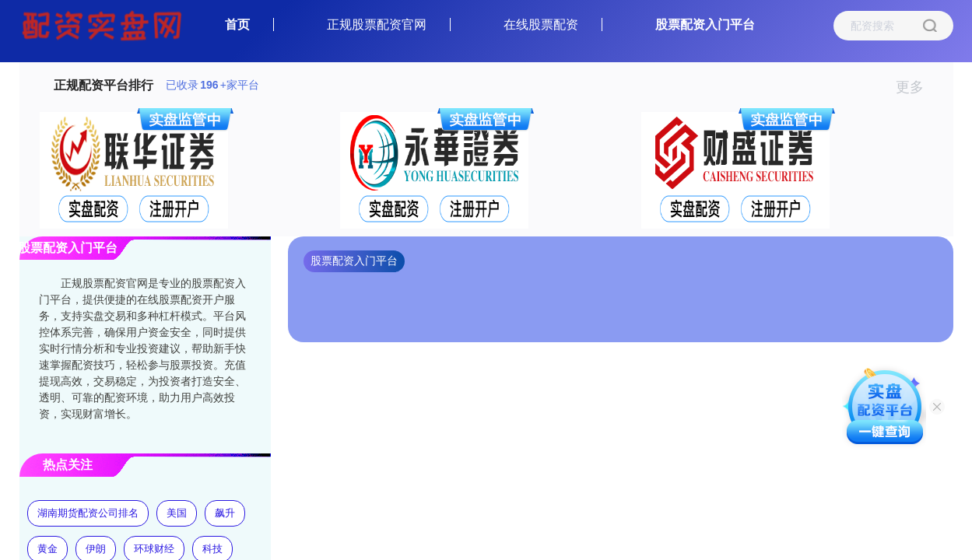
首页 (237, 24)
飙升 (225, 513)
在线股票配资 (541, 24)
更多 (916, 87)
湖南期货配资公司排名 (88, 513)
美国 (177, 513)
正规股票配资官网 (377, 24)
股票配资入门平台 (705, 24)
